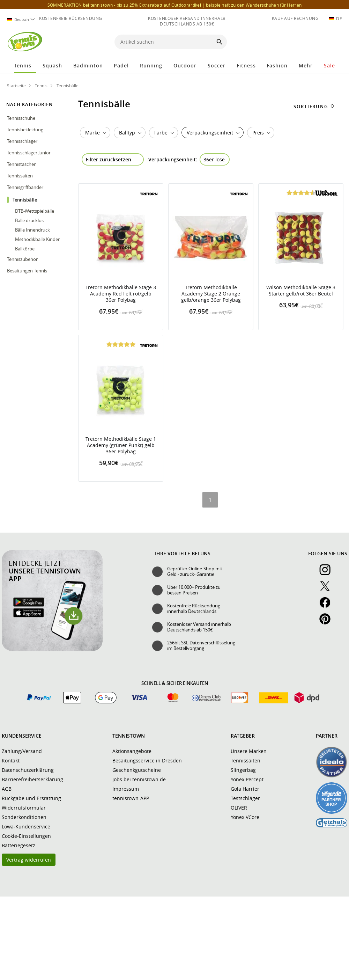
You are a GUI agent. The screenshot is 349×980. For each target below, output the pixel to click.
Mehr (306, 65)
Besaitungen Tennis (28, 271)
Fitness (246, 65)
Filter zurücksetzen (109, 159)
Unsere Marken (249, 751)
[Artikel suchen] (165, 42)
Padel (121, 65)
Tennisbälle (25, 200)
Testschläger (245, 798)
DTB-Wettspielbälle (35, 211)
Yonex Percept (247, 779)
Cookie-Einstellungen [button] (26, 836)
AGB (7, 789)
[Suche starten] (220, 42)
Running (151, 65)
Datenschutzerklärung (28, 770)
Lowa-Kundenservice (26, 827)
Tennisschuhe (22, 118)
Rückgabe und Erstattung (31, 798)
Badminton (88, 65)
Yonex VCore (245, 817)
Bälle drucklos (29, 220)
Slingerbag (243, 770)
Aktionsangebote (132, 751)
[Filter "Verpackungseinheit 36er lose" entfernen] (215, 159)
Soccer (217, 65)
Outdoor (185, 65)
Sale (329, 65)
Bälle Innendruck (32, 230)
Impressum (126, 789)
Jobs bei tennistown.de (139, 779)
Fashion (277, 65)
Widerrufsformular (24, 808)
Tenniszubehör (23, 259)
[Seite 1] (210, 500)
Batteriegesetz (18, 845)
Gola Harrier (245, 789)
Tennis (23, 65)
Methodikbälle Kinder (37, 239)
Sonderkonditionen (24, 817)
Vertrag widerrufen (29, 860)
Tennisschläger (23, 141)
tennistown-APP (131, 798)
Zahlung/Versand (22, 751)
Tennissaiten (20, 176)
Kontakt (11, 760)
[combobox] (21, 19)
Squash (52, 65)
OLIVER (239, 808)
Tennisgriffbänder (26, 187)
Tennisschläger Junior (29, 153)
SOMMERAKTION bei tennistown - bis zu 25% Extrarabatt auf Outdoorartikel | (174, 5)
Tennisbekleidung (26, 130)
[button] (307, 42)
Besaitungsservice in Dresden (147, 760)
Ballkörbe (25, 249)
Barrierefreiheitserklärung (32, 779)
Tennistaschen (22, 164)
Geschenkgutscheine (137, 770)
